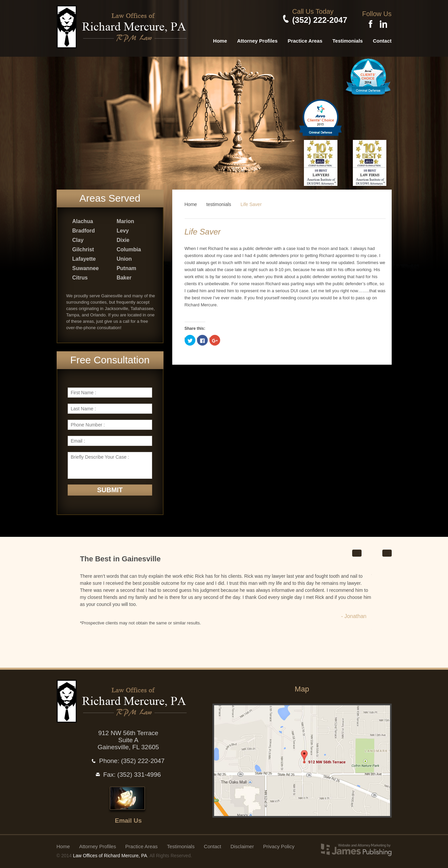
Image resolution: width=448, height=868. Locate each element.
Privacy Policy (279, 844)
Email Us (128, 819)
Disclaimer (242, 844)
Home (220, 38)
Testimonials (348, 38)
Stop (377, 551)
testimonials (219, 202)
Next (387, 551)
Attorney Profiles (258, 38)
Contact (382, 38)
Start (368, 551)
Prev (357, 551)
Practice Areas (305, 38)
